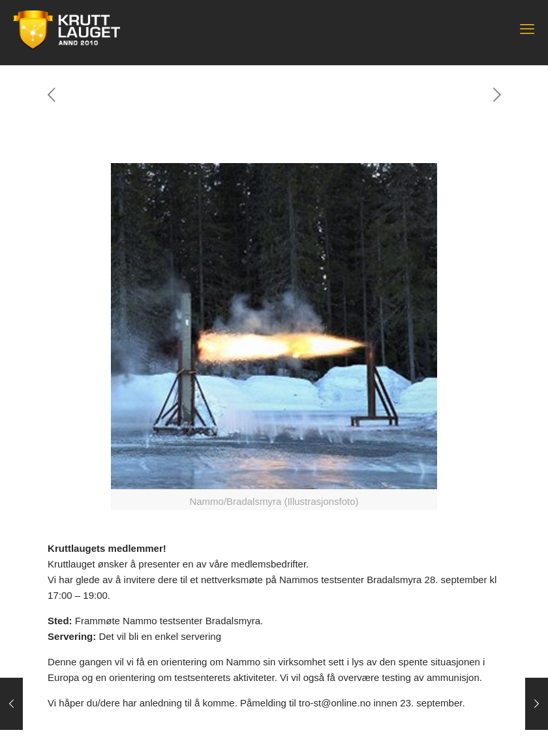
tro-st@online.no (335, 703)
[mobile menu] (527, 29)
